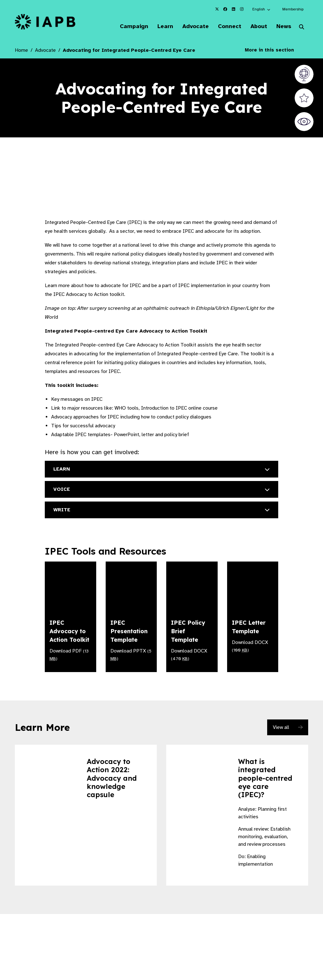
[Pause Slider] (279, 928)
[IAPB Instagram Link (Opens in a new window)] (242, 9)
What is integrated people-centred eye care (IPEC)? (265, 778)
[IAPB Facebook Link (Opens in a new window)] (225, 9)
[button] (262, 9)
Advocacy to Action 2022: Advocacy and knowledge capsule (112, 778)
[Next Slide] (293, 928)
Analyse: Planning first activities (262, 813)
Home (21, 51)
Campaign (125, 27)
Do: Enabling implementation (255, 860)
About (256, 27)
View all (281, 727)
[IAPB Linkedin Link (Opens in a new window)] (233, 9)
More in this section (274, 51)
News (282, 27)
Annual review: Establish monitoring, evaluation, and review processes (264, 836)
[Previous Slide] (266, 928)
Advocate (189, 27)
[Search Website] (302, 28)
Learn (157, 27)
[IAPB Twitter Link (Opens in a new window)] (217, 9)
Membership (293, 9)
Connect (225, 27)
